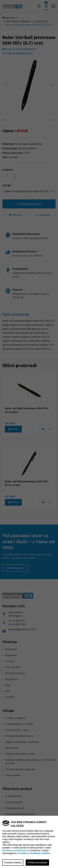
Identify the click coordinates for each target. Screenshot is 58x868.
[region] (29, 434)
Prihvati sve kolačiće (37, 863)
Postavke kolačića (13, 863)
